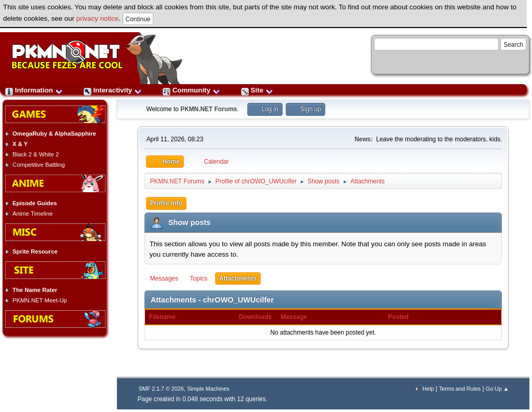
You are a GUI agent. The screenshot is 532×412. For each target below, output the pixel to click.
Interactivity (113, 90)
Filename (168, 317)
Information (34, 90)
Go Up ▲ (497, 389)
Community (191, 90)
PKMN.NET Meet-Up (40, 300)
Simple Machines (208, 389)
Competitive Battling (39, 165)
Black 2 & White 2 (36, 154)
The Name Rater (35, 290)
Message (294, 317)
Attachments (238, 278)
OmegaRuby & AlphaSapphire (54, 134)
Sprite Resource (35, 251)
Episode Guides (35, 203)
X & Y (20, 144)
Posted (398, 317)
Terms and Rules (460, 389)
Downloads (255, 317)
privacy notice (98, 18)
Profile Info (166, 203)
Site (257, 90)
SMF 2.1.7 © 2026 (161, 389)
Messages (164, 278)
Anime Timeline (32, 214)
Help (428, 389)
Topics (199, 278)
